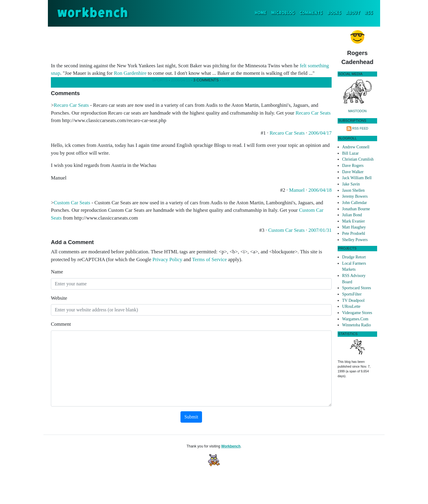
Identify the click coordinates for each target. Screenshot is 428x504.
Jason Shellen (353, 190)
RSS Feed (360, 128)
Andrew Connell (356, 147)
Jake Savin (351, 184)
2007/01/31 (320, 230)
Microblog (283, 13)
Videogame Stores (357, 313)
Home (262, 12)
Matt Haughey (354, 227)
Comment (61, 324)
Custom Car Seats (72, 203)
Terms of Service (210, 259)
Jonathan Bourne (356, 209)
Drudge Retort (354, 257)
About (353, 13)
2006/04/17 (320, 133)
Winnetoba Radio (356, 325)
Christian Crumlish (358, 159)
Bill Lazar (350, 153)
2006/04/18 (320, 190)
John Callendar (355, 203)
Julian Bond (352, 215)
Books (334, 13)
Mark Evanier (353, 221)
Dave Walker (353, 172)
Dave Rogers (353, 166)
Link (226, 80)
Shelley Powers (355, 240)
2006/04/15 (180, 80)
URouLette (351, 306)
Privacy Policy (167, 259)
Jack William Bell (357, 178)
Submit (191, 417)
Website (59, 298)
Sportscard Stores (357, 288)
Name (57, 272)
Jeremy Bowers (355, 196)
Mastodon (357, 111)
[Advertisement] (191, 43)
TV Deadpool (353, 300)
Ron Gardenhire (130, 73)
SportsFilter (352, 294)
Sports (160, 80)
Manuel (297, 190)
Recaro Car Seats (71, 105)
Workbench (231, 446)
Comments (311, 13)
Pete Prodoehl (354, 233)
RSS (369, 13)
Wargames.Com (355, 319)
